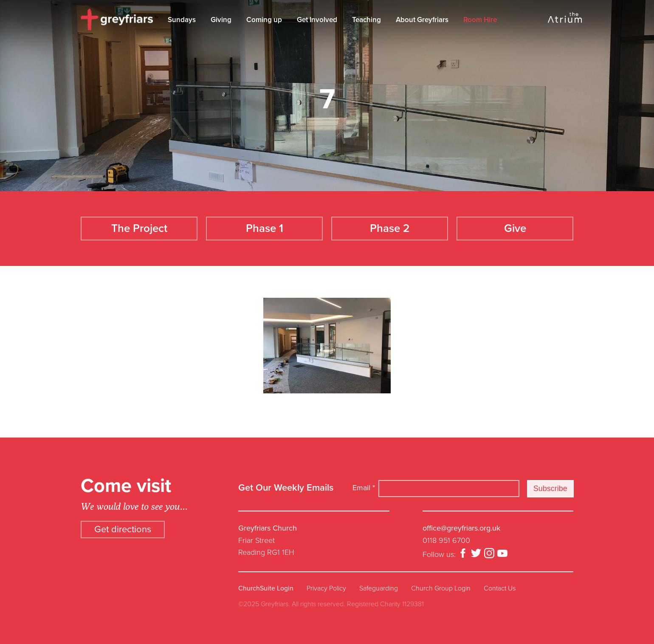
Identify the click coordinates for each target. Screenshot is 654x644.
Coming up (264, 20)
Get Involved (317, 20)
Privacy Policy (326, 588)
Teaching (366, 20)
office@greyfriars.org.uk (461, 528)
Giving (221, 20)
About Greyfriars (422, 20)
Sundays (182, 20)
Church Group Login (441, 588)
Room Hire (480, 20)
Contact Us (500, 588)
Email (364, 488)
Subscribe (550, 489)
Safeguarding (379, 588)
